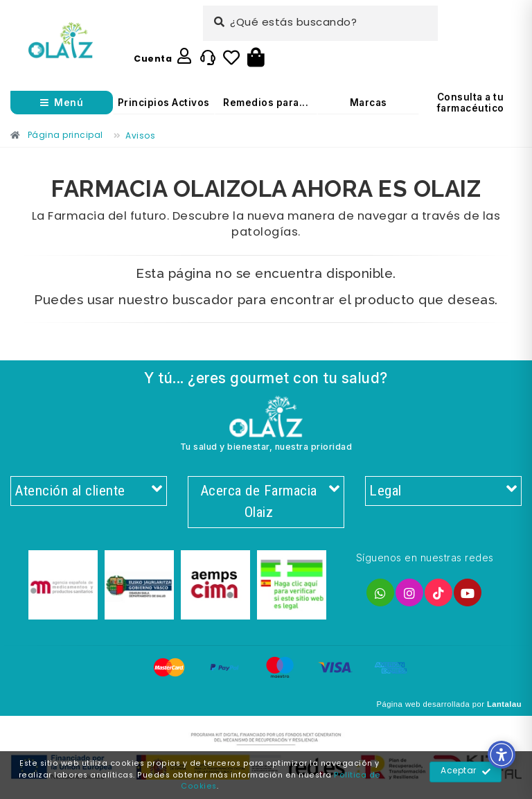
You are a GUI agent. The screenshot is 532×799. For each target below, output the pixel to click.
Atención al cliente (89, 491)
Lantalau (504, 704)
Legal (443, 491)
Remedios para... (266, 103)
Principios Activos (164, 103)
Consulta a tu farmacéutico (471, 103)
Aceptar (466, 772)
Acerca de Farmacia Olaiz (270, 502)
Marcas (369, 103)
